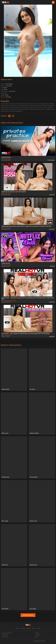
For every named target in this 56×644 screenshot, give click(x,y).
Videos (17, 628)
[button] (53, 2)
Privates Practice (6, 157)
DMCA (37, 637)
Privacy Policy (5, 635)
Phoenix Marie (33, 477)
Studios (29, 628)
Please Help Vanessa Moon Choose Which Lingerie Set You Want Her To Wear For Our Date (26, 226)
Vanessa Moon (8, 159)
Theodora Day (5, 477)
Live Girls (38, 628)
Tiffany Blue (5, 609)
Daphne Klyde (5, 389)
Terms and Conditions (7, 633)
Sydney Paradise (34, 433)
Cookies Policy (5, 637)
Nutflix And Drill (6, 263)
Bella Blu (14, 301)
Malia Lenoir (5, 433)
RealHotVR (52, 195)
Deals (33, 628)
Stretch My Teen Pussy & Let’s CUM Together (14, 192)
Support (37, 633)
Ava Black (32, 389)
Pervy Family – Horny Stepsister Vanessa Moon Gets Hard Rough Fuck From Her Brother (26, 334)
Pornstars (23, 628)
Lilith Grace (5, 565)
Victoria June (33, 521)
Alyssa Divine (33, 565)
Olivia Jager (5, 521)
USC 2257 (37, 635)
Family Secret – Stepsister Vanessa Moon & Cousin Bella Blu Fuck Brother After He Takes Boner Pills (28, 298)
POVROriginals (51, 160)
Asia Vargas (33, 609)
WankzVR (52, 266)
